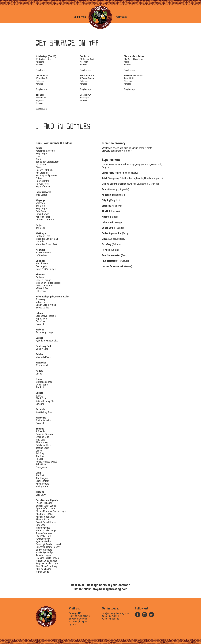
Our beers (80, 17)
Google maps (41, 89)
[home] (100, 17)
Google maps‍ (41, 70)
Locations (121, 17)
